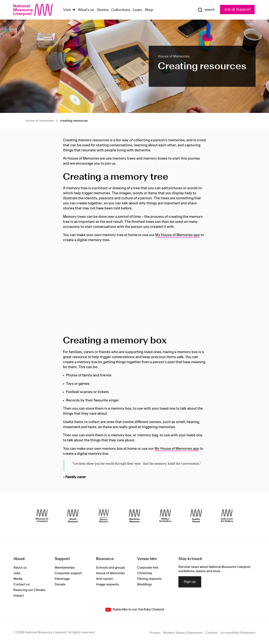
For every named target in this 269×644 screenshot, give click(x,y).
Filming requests (149, 579)
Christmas (145, 573)
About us (20, 568)
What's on (86, 10)
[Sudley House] (196, 516)
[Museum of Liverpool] (42, 516)
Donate (60, 584)
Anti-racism (105, 579)
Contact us (22, 584)
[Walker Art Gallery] (165, 516)
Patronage (62, 579)
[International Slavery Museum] (104, 516)
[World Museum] (73, 516)
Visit (67, 10)
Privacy (155, 633)
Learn (137, 10)
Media (18, 579)
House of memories (40, 121)
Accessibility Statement (238, 633)
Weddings (144, 584)
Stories (103, 10)
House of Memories (110, 573)
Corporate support (68, 573)
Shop (149, 10)
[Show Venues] (74, 10)
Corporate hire (148, 568)
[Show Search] (206, 10)
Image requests (108, 584)
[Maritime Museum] (134, 516)
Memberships (65, 568)
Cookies (211, 633)
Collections (121, 10)
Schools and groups (111, 568)
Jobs (17, 573)
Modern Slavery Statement (183, 633)
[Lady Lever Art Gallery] (227, 516)
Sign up (190, 582)
